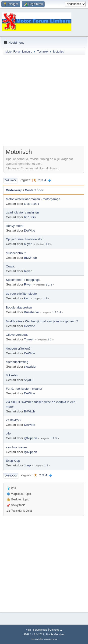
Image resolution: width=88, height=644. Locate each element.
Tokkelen (12, 375)
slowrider (30, 367)
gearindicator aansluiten (22, 212)
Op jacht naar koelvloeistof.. (25, 239)
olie (8, 433)
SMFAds (35, 639)
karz (27, 298)
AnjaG (28, 380)
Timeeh (29, 339)
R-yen (28, 244)
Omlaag (10, 180)
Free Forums (50, 639)
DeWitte (30, 231)
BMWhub (30, 258)
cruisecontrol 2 (16, 253)
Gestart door (34, 190)
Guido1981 (32, 204)
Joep (27, 465)
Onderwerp (14, 190)
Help (28, 630)
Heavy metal (14, 226)
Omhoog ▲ (56, 630)
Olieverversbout (17, 335)
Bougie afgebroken (19, 307)
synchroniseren (16, 447)
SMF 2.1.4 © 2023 (34, 634)
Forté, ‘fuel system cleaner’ (25, 389)
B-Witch (30, 411)
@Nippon (31, 438)
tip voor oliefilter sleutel (22, 294)
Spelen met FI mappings (23, 280)
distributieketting (17, 362)
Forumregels (40, 630)
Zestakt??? (14, 420)
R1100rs (30, 217)
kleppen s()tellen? (18, 349)
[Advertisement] (44, 101)
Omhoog (11, 476)
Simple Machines (55, 634)
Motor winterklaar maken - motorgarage (33, 199)
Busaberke (32, 312)
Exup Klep (13, 461)
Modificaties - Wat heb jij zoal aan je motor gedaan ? (42, 321)
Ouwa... (11, 266)
